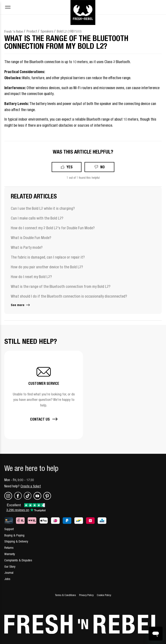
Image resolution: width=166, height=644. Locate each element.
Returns (9, 548)
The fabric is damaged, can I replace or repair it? (48, 257)
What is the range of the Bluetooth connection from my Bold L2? (61, 286)
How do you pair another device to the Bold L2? (47, 267)
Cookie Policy (104, 595)
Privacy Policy (86, 595)
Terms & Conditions (65, 595)
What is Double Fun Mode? (31, 238)
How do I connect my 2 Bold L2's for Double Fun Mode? (53, 228)
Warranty (10, 554)
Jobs (7, 579)
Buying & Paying (14, 535)
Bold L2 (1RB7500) (69, 31)
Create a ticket (31, 486)
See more (21, 305)
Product (32, 31)
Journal (9, 573)
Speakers (47, 31)
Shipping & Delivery (16, 541)
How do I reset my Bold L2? (31, 277)
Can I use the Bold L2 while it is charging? (43, 208)
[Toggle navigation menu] (8, 8)
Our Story (10, 566)
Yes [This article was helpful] (70, 167)
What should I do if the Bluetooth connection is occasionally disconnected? (69, 296)
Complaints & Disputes (18, 560)
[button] (44, 395)
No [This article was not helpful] (102, 167)
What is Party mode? (27, 247)
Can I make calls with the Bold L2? (37, 218)
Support (9, 529)
